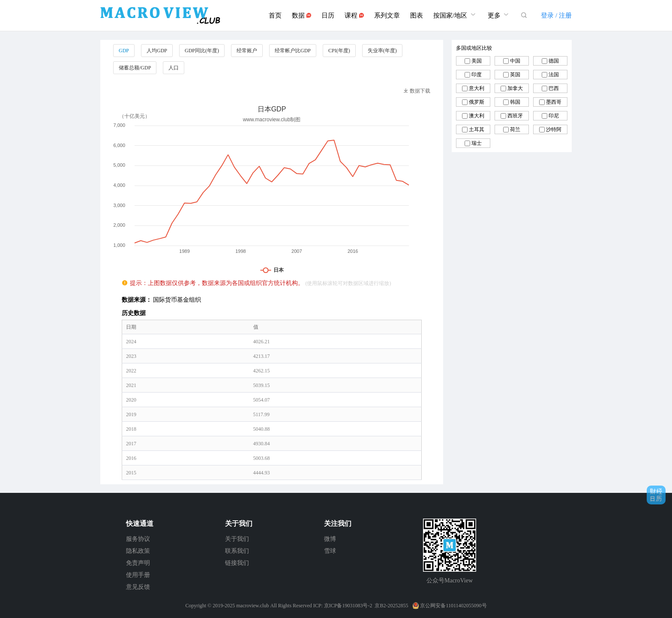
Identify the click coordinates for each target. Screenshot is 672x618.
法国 (554, 75)
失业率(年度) (382, 51)
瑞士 (477, 143)
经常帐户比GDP (293, 51)
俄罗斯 (477, 102)
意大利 (477, 88)
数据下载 (417, 91)
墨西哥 (554, 102)
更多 (499, 14)
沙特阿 (554, 129)
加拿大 (515, 88)
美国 (477, 61)
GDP (124, 51)
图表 (417, 15)
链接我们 (237, 563)
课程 (354, 15)
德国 (554, 61)
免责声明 (138, 563)
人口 (174, 68)
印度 (477, 75)
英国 (515, 75)
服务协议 (138, 539)
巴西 (554, 88)
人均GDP (157, 51)
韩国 (515, 102)
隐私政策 (138, 551)
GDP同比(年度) (202, 51)
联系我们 (237, 551)
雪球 (330, 551)
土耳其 (477, 129)
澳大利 (477, 116)
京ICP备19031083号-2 (348, 606)
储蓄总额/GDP (135, 68)
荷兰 (515, 129)
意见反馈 (138, 587)
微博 (330, 539)
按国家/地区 (455, 14)
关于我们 (237, 539)
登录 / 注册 (556, 15)
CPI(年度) (339, 51)
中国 (515, 61)
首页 (275, 15)
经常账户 (247, 51)
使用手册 (138, 575)
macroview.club (252, 606)
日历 (328, 15)
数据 (301, 15)
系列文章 (387, 15)
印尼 (554, 116)
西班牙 (515, 116)
